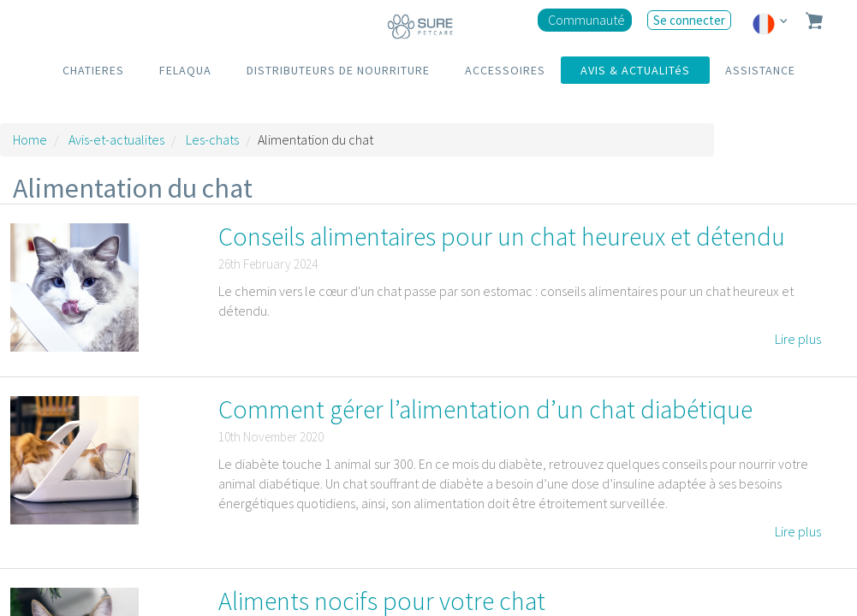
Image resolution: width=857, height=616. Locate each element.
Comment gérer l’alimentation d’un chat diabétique (485, 409)
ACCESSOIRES (505, 70)
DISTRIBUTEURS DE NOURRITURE (338, 70)
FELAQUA (185, 70)
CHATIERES (93, 70)
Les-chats (212, 139)
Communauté (586, 20)
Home (30, 139)
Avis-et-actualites (116, 139)
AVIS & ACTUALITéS (635, 70)
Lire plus (798, 339)
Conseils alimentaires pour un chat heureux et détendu (502, 236)
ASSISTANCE (760, 70)
